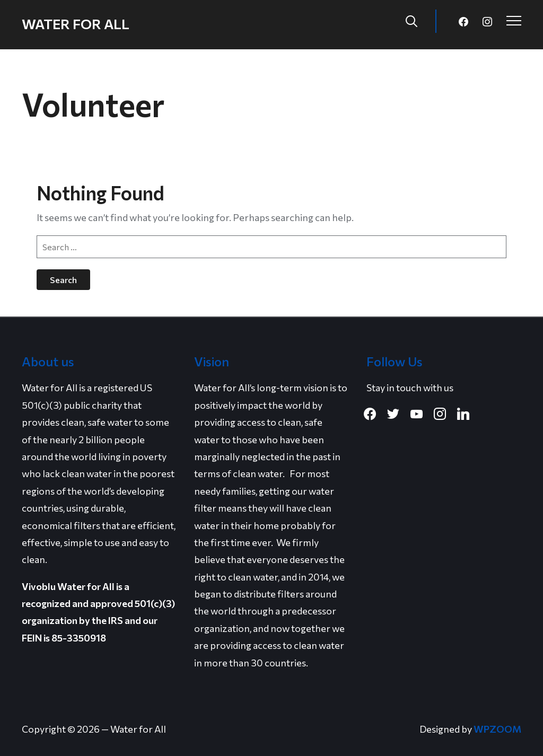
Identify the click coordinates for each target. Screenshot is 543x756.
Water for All (76, 24)
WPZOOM (497, 729)
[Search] (411, 20)
